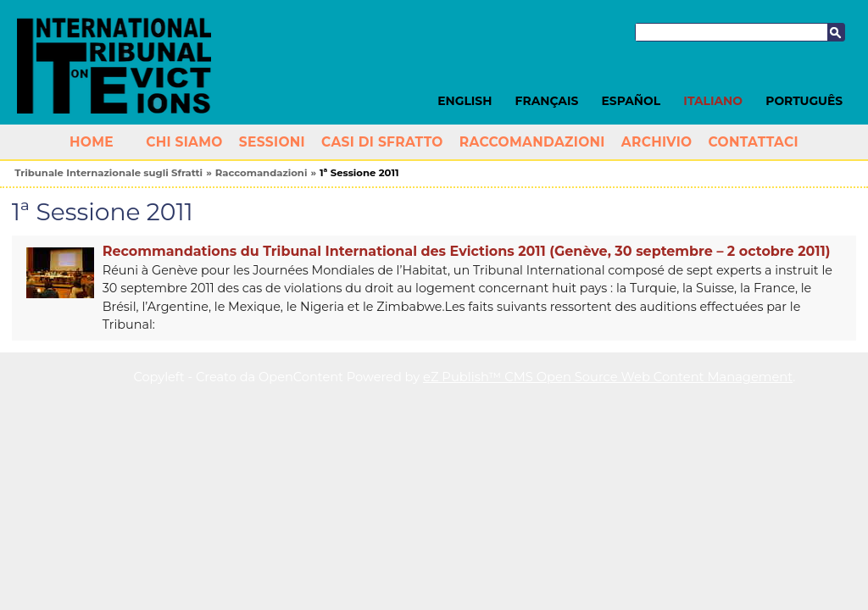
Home (92, 142)
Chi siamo (184, 142)
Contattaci (754, 142)
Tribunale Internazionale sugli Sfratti (108, 173)
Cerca (836, 32)
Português (804, 101)
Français (547, 101)
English (465, 101)
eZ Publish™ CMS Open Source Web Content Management (608, 377)
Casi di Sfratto (382, 142)
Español (632, 101)
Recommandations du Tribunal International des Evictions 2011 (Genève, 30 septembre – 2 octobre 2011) (467, 251)
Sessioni (272, 142)
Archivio (657, 142)
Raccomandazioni (532, 142)
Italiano (713, 101)
